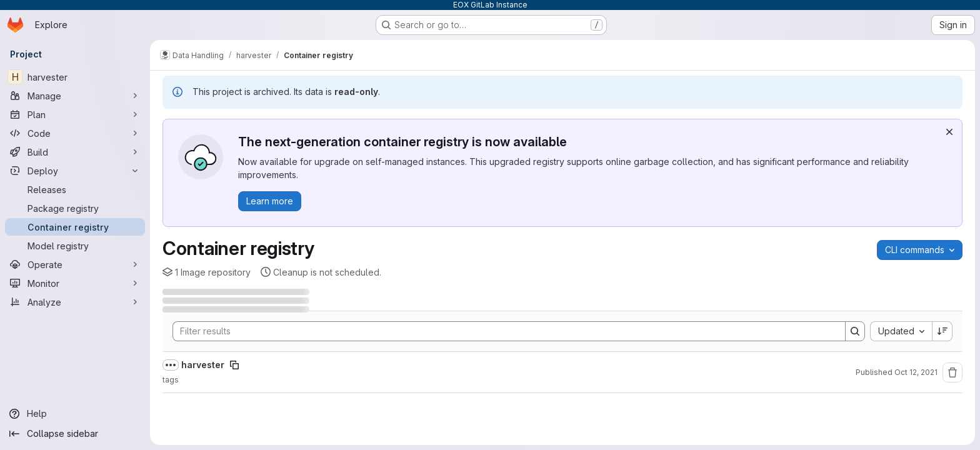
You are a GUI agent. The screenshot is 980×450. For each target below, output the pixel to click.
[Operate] (75, 264)
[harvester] (75, 77)
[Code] (75, 133)
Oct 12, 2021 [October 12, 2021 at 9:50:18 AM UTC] (916, 372)
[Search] (503, 331)
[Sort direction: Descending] (942, 331)
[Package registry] (75, 208)
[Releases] (75, 189)
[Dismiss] (949, 132)
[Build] (75, 152)
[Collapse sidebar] (75, 434)
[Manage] (75, 96)
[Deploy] (75, 171)
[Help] (75, 414)
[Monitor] (75, 283)
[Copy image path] (234, 365)
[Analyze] (75, 302)
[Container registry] (75, 227)
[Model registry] (75, 246)
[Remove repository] (952, 372)
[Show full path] (171, 365)
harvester (203, 365)
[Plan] (75, 114)
